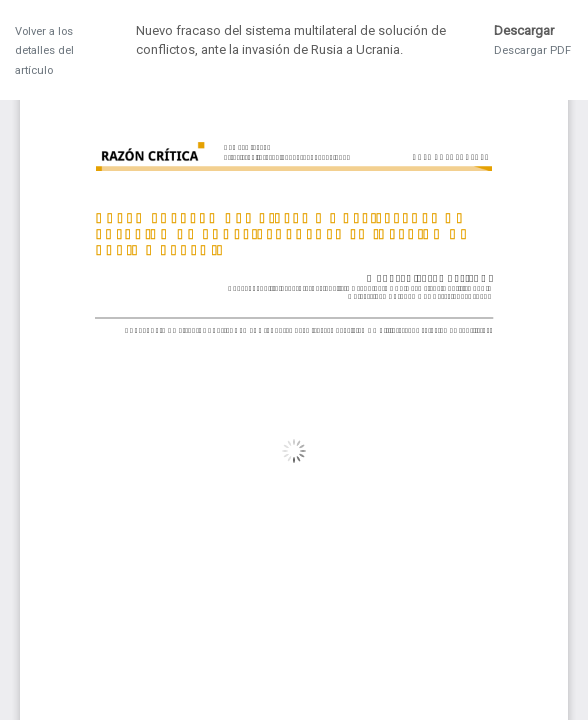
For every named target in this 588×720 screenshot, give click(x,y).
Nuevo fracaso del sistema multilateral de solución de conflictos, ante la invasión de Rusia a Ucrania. (291, 40)
